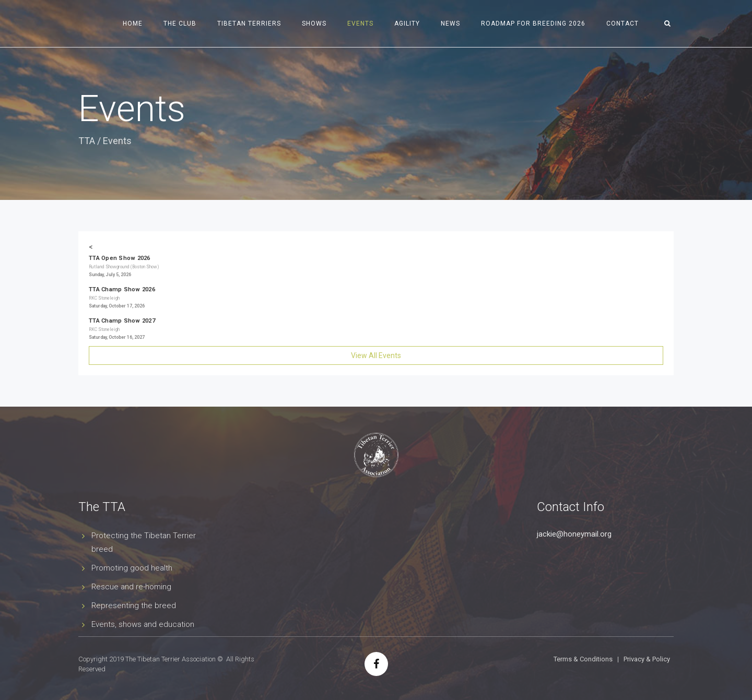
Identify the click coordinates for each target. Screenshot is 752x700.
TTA (87, 141)
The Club (180, 23)
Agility (407, 23)
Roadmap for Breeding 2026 (533, 23)
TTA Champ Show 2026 (122, 289)
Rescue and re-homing (131, 587)
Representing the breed (134, 606)
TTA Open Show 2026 (120, 258)
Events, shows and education (143, 624)
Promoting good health (132, 568)
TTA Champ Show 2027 (122, 321)
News (450, 23)
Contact (622, 23)
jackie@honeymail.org (574, 534)
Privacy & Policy (647, 659)
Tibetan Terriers (249, 23)
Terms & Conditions (583, 659)
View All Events (376, 355)
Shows (314, 23)
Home (133, 23)
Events (360, 23)
